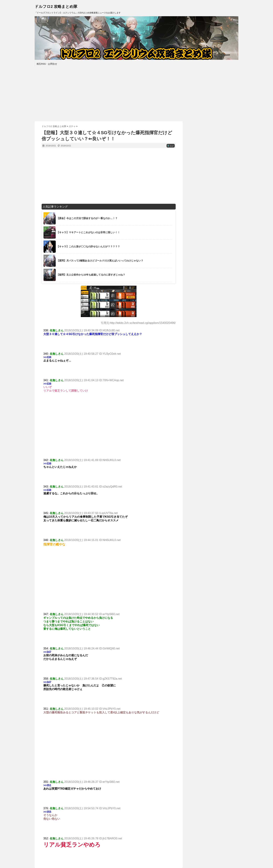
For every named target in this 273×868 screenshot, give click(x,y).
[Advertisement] (136, 93)
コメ (171, 146)
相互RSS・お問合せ (47, 64)
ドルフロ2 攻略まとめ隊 (56, 7)
